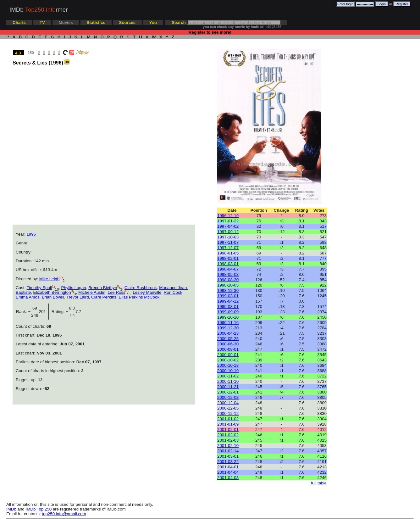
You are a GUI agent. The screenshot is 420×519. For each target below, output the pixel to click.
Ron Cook (173, 292)
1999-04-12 (228, 301)
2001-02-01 (228, 430)
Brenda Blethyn (103, 288)
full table (319, 483)
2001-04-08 (228, 478)
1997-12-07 (228, 248)
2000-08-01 (228, 349)
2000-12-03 (228, 397)
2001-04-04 (228, 472)
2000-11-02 (228, 376)
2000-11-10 (228, 381)
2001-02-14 (228, 451)
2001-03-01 (228, 456)
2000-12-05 (228, 408)
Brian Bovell (53, 297)
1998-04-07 (228, 269)
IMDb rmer (39, 10)
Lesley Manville (147, 292)
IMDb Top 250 (39, 509)
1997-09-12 (228, 232)
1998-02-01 (228, 258)
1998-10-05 (228, 285)
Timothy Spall (39, 288)
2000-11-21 (228, 387)
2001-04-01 (228, 467)
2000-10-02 (228, 360)
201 (44, 312)
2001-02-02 (228, 435)
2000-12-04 (228, 403)
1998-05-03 (228, 274)
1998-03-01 (228, 264)
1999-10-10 (228, 317)
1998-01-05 (228, 253)
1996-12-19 (228, 216)
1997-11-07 (228, 242)
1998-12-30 (228, 290)
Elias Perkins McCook (139, 297)
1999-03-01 (228, 296)
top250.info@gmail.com (64, 514)
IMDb (11, 509)
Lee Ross (116, 292)
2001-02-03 (228, 440)
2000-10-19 (228, 371)
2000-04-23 (228, 333)
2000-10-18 (228, 365)
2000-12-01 (228, 392)
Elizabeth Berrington (52, 292)
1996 (31, 234)
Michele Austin (92, 292)
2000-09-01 (228, 355)
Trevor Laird (77, 297)
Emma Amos (28, 297)
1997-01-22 (228, 221)
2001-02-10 (228, 446)
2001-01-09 (228, 424)
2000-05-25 (228, 339)
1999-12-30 (228, 328)
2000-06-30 (228, 344)
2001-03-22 (228, 462)
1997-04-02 (228, 226)
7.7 (78, 312)
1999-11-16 (228, 323)
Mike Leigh (49, 279)
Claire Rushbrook (141, 288)
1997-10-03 (228, 237)
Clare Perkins (104, 297)
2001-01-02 (228, 419)
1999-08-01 (228, 307)
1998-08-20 (228, 280)
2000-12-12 (228, 413)
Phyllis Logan (73, 288)
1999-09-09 (228, 312)
